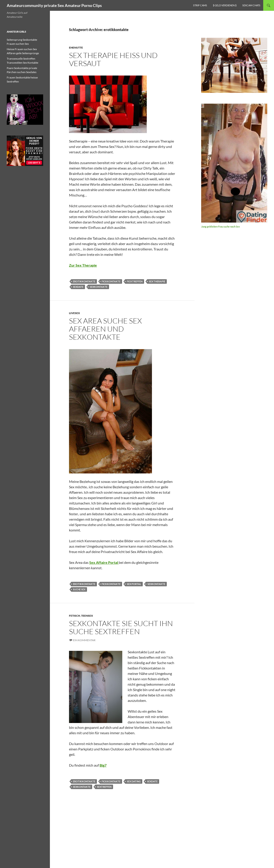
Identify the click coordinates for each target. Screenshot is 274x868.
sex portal (134, 584)
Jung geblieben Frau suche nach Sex (221, 226)
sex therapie (157, 281)
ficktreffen (135, 281)
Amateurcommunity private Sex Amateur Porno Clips (54, 5)
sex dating (134, 781)
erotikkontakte (84, 281)
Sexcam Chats (251, 5)
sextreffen (104, 787)
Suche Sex (79, 589)
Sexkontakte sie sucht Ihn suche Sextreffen (121, 627)
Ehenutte (76, 48)
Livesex (75, 313)
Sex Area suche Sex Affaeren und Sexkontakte (105, 329)
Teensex (87, 616)
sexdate (78, 287)
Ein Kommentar (84, 640)
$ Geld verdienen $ (225, 5)
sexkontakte (99, 287)
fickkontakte (111, 281)
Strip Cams (200, 5)
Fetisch (75, 616)
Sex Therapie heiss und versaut (113, 59)
